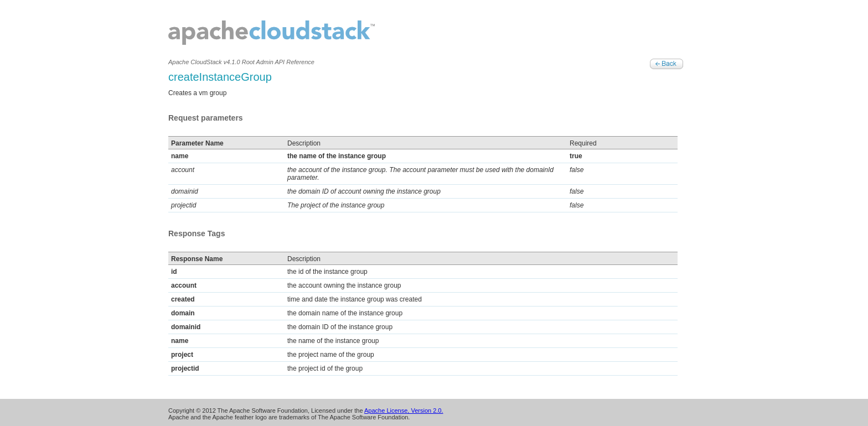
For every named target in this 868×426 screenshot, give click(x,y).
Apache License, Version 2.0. (404, 411)
